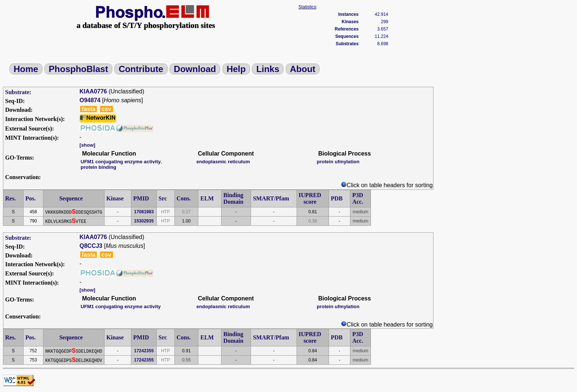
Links (268, 69)
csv (107, 109)
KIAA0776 (93, 91)
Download (195, 69)
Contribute (141, 69)
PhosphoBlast (78, 69)
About (303, 69)
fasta (89, 109)
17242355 (144, 351)
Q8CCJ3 (91, 246)
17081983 (144, 212)
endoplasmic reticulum (223, 162)
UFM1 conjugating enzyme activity (121, 162)
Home (26, 69)
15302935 (144, 221)
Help (236, 69)
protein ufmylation (338, 162)
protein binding (98, 167)
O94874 (90, 100)
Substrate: (18, 92)
